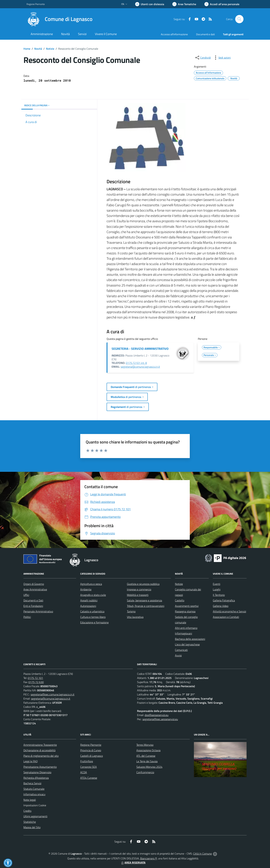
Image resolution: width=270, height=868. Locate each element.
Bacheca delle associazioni (190, 639)
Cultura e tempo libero (93, 617)
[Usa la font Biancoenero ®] (150, 4)
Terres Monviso (145, 745)
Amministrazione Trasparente (40, 745)
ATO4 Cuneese (89, 778)
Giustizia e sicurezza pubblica (143, 584)
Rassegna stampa (185, 611)
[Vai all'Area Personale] (222, 4)
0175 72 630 (36, 682)
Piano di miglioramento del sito (41, 756)
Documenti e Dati (33, 600)
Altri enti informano (186, 628)
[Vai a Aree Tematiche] (184, 4)
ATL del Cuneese (146, 756)
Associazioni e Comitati (226, 617)
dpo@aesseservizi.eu (157, 715)
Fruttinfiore (87, 761)
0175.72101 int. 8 (136, 363)
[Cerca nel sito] (239, 19)
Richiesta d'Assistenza (36, 778)
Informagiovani (183, 633)
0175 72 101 (35, 678)
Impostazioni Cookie (35, 805)
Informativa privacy (34, 794)
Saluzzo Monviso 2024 (149, 767)
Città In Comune (202, 854)
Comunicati (181, 650)
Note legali (30, 800)
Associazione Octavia (148, 750)
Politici (27, 617)
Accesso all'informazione (174, 34)
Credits (27, 811)
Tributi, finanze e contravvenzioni (146, 606)
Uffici (26, 595)
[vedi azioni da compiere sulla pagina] (222, 58)
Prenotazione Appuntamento (40, 767)
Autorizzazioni (88, 606)
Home (27, 49)
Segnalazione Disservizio (37, 772)
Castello (180, 600)
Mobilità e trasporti (138, 595)
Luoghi (217, 589)
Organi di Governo (34, 584)
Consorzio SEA (89, 767)
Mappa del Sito (32, 827)
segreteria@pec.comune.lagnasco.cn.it (53, 694)
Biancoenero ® (149, 858)
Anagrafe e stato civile (93, 595)
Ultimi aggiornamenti (35, 816)
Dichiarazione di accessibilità (39, 750)
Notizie (50, 49)
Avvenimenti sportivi (187, 606)
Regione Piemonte (91, 745)
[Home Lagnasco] (59, 19)
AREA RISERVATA (133, 862)
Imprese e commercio (139, 589)
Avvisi (178, 655)
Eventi (217, 584)
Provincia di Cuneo (91, 750)
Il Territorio (219, 595)
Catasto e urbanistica (92, 611)
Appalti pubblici (89, 600)
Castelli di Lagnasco (92, 756)
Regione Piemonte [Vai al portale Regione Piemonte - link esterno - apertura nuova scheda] (36, 4)
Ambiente (86, 589)
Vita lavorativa (135, 617)
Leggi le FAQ (31, 761)
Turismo (131, 611)
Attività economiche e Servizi (229, 611)
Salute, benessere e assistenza (144, 600)
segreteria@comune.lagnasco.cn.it (140, 367)
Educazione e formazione (94, 622)
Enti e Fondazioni (33, 606)
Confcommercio (145, 772)
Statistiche (30, 822)
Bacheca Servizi (32, 783)
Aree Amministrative (35, 589)
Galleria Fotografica (224, 600)
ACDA (84, 772)
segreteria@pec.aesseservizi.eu (160, 719)
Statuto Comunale (34, 789)
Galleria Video (221, 606)
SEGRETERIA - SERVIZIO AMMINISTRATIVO (140, 349)
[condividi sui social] (203, 58)
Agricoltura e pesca (91, 584)
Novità (38, 49)
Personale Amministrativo (38, 611)
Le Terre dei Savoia (147, 761)
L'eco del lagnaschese (187, 644)
